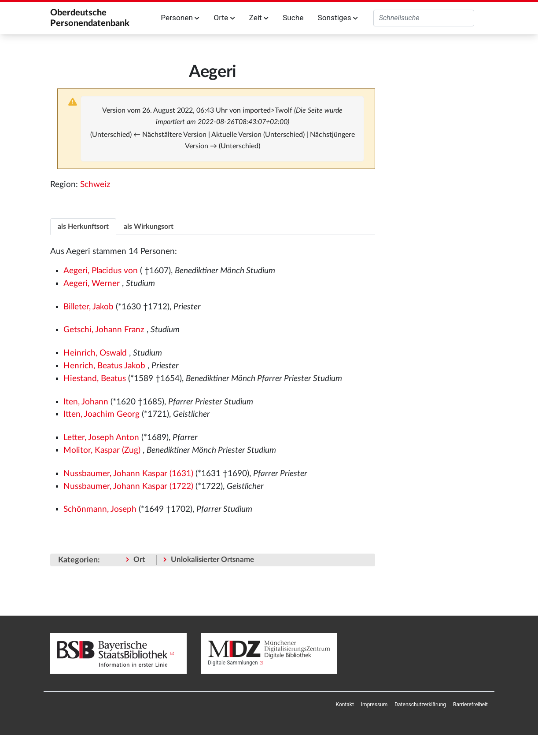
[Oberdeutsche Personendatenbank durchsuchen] (424, 18)
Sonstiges (337, 18)
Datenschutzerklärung (420, 705)
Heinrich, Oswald (95, 353)
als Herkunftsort (83, 227)
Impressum (374, 705)
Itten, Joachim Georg (101, 414)
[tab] (83, 226)
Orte (224, 18)
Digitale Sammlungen (233, 663)
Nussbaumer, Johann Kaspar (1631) (128, 474)
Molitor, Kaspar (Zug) (102, 450)
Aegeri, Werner (92, 284)
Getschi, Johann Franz (104, 330)
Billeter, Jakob (88, 307)
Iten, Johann (86, 402)
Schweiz (95, 185)
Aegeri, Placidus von (101, 271)
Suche (293, 18)
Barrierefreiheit (470, 705)
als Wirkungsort (149, 227)
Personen (180, 18)
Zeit (259, 18)
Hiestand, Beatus (95, 379)
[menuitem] (345, 705)
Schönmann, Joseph (100, 509)
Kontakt (345, 705)
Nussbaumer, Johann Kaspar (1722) (128, 486)
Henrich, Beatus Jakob (104, 366)
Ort (139, 560)
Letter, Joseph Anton (101, 438)
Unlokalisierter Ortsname (212, 560)
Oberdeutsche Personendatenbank (90, 18)
